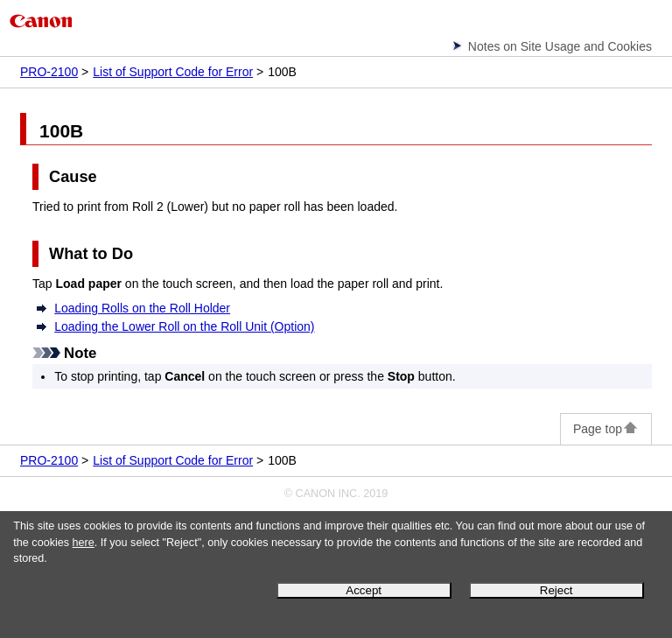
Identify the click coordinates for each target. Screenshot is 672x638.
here (84, 543)
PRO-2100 (49, 72)
